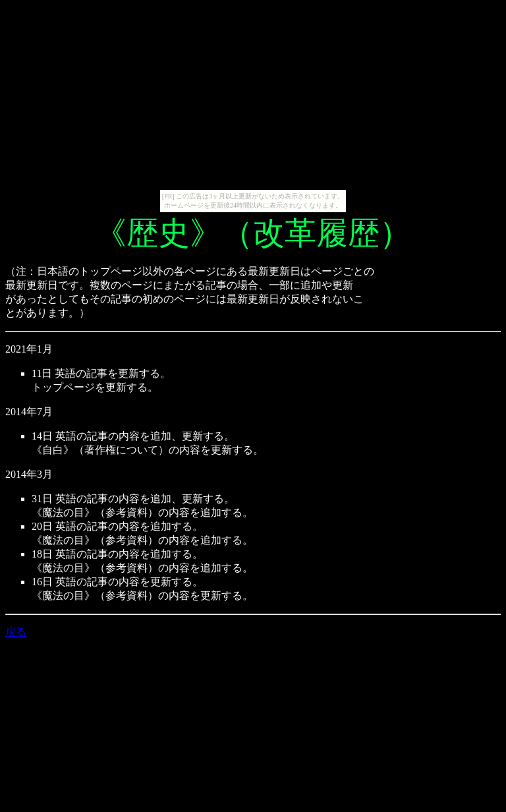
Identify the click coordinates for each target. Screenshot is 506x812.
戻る (16, 632)
